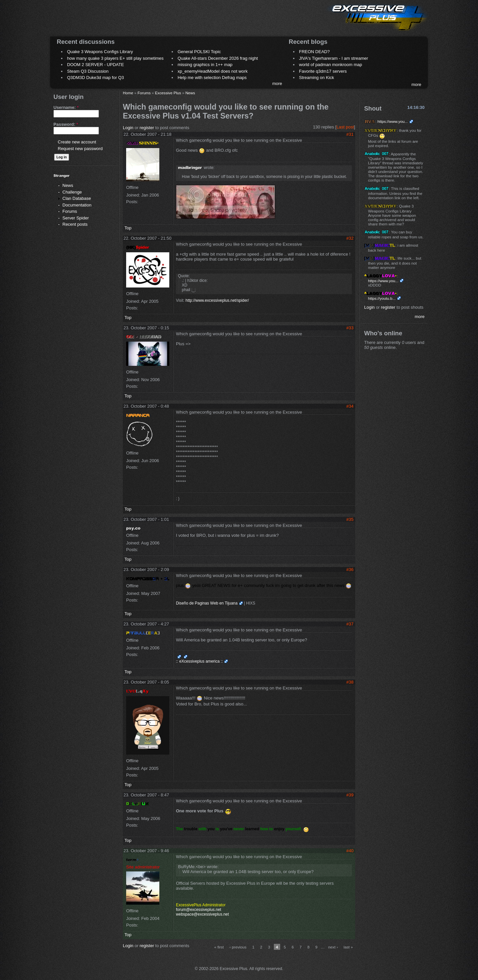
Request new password (80, 149)
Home (128, 93)
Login (128, 128)
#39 (350, 795)
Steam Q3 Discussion (88, 71)
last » (348, 947)
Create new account (77, 142)
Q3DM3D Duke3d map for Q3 (95, 78)
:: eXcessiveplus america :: (199, 661)
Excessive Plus (168, 93)
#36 (350, 570)
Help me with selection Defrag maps (212, 78)
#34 (350, 406)
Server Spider (76, 218)
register (147, 128)
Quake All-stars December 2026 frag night (218, 58)
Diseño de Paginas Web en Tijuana (207, 603)
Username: (66, 107)
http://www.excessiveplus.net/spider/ (217, 300)
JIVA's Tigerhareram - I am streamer (334, 58)
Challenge (72, 192)
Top (128, 228)
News (68, 185)
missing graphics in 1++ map (205, 65)
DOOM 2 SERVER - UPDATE (95, 65)
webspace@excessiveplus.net (202, 914)
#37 (350, 624)
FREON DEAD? (314, 52)
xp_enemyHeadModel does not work (213, 71)
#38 (350, 682)
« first (219, 947)
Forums (70, 211)
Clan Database (77, 198)
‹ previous (238, 947)
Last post (345, 127)
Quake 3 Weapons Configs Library (100, 52)
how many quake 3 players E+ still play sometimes (115, 58)
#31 (350, 134)
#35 (350, 519)
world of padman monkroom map (331, 65)
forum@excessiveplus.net (199, 910)
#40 (350, 851)
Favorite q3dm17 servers (323, 71)
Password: (66, 124)
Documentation (77, 205)
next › (333, 947)
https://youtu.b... (382, 298)
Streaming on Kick (317, 78)
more (277, 83)
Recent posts (75, 224)
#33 (350, 328)
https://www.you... (393, 121)
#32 (350, 238)
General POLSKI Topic (199, 52)
